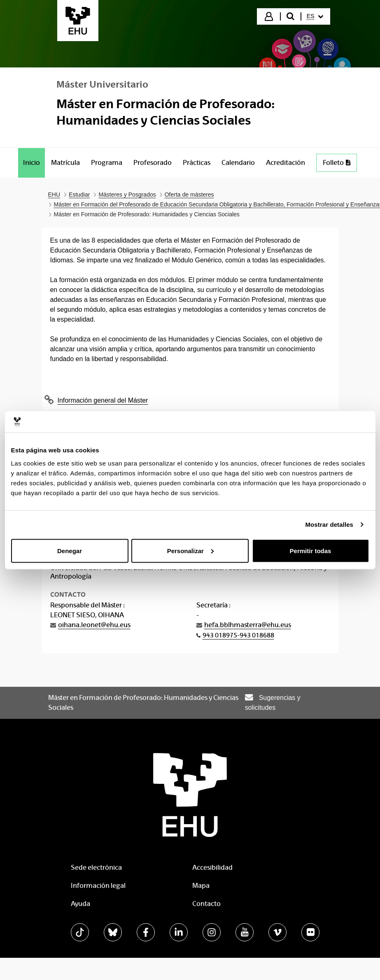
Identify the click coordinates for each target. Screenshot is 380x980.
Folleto (340, 165)
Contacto (206, 904)
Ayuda (80, 904)
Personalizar (190, 550)
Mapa (201, 886)
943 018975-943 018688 (238, 635)
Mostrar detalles (329, 525)
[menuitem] (315, 16)
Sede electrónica (96, 868)
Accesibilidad (212, 868)
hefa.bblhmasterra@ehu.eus (248, 625)
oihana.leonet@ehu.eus (94, 625)
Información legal (98, 886)
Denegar (70, 550)
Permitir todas (311, 550)
